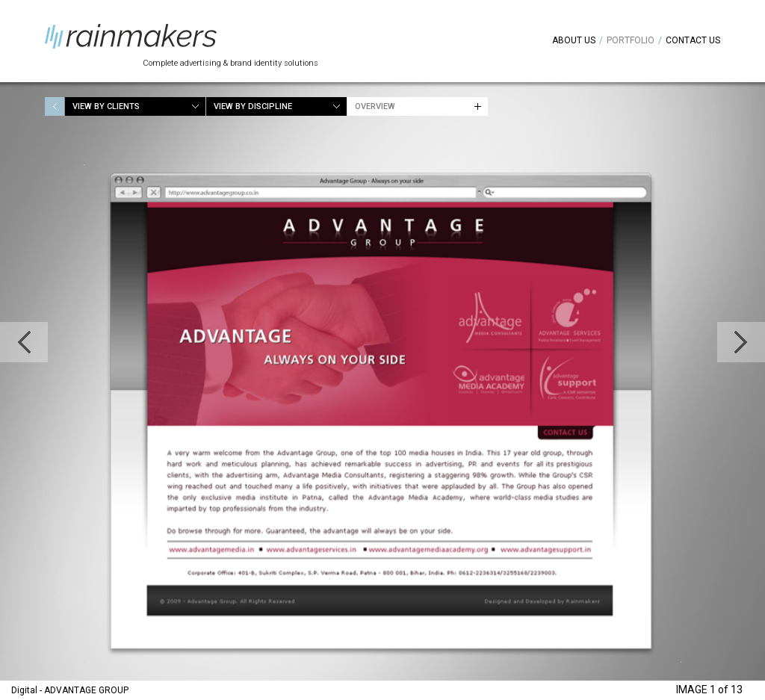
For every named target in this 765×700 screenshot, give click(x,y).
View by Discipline (253, 106)
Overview (375, 106)
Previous (24, 342)
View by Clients (106, 106)
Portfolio (631, 40)
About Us (574, 40)
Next (741, 342)
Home (55, 106)
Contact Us (693, 40)
